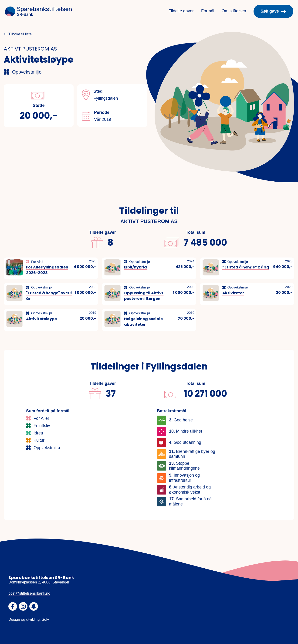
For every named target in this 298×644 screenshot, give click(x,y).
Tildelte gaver (181, 11)
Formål (208, 11)
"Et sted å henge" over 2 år (49, 296)
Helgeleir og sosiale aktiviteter (143, 322)
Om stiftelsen (234, 11)
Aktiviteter (233, 293)
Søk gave (273, 11)
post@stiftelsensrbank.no (29, 593)
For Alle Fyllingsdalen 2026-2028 (47, 270)
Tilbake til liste (20, 34)
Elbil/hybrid (135, 267)
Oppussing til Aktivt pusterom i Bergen (144, 296)
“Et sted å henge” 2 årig (246, 267)
